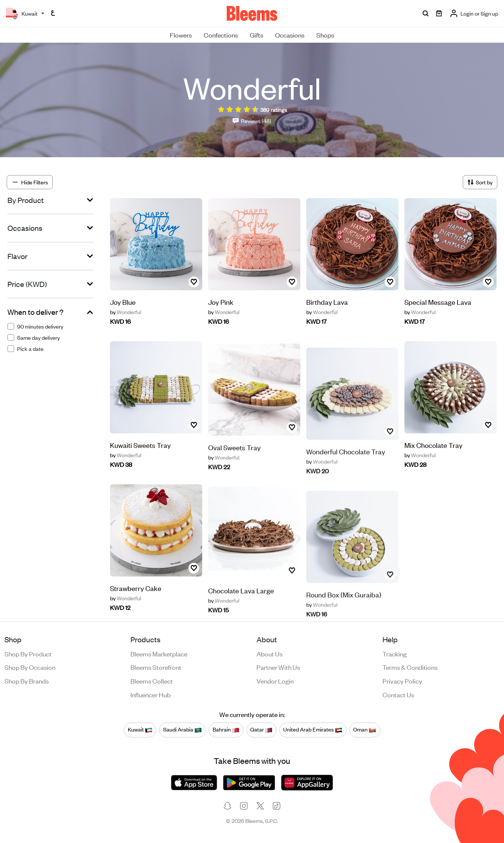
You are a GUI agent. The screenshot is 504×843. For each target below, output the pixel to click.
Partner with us (278, 667)
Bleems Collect (152, 681)
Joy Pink (221, 302)
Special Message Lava (438, 302)
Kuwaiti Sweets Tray (140, 457)
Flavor (17, 256)
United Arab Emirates (313, 730)
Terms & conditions (410, 667)
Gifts (256, 35)
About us (269, 653)
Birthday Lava (327, 302)
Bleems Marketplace (159, 653)
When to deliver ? (35, 312)
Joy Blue (123, 302)
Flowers (181, 35)
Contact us (398, 694)
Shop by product (28, 653)
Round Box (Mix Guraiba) (344, 611)
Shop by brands (27, 681)
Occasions (290, 35)
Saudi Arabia (182, 730)
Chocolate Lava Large (241, 608)
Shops (325, 35)
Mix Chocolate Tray (433, 445)
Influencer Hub (151, 694)
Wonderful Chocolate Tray (346, 467)
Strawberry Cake (136, 600)
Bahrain (226, 730)
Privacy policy (402, 681)
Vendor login (275, 681)
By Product (26, 200)
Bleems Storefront (156, 667)
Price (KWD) (27, 284)
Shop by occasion (30, 667)
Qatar (261, 730)
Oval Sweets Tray (234, 465)
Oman (365, 730)
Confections (221, 35)
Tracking (395, 653)
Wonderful (126, 312)
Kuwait (140, 730)
